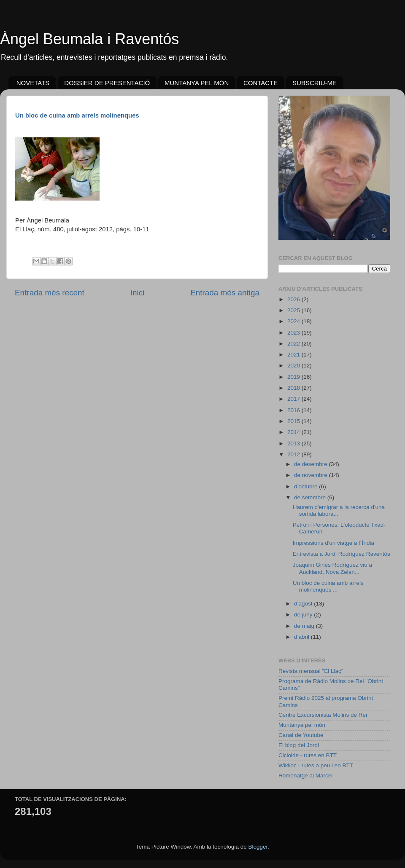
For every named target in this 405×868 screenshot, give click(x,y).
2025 (294, 310)
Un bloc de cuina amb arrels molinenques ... (328, 586)
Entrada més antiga (225, 293)
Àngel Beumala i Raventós (89, 39)
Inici (138, 293)
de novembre (312, 475)
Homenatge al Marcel (305, 776)
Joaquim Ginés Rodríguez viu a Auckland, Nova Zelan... (332, 568)
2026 (294, 299)
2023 (294, 333)
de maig (305, 626)
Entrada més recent (50, 293)
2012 (294, 454)
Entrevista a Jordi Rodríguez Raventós (342, 554)
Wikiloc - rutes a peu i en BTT (316, 765)
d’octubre (306, 486)
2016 (294, 410)
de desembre (312, 464)
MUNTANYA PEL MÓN (197, 83)
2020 (294, 366)
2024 (294, 321)
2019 (294, 377)
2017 (294, 399)
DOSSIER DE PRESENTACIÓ (107, 83)
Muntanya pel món (302, 725)
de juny (304, 615)
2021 (294, 355)
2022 (294, 344)
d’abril (302, 637)
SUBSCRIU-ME (315, 83)
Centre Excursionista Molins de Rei (323, 715)
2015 (294, 421)
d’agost (304, 604)
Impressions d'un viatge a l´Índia (333, 543)
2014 (294, 432)
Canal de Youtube (301, 735)
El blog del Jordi (299, 745)
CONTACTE (261, 83)
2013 (294, 443)
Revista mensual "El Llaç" (311, 671)
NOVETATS (33, 83)
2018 (294, 388)
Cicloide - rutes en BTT (308, 755)
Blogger (258, 847)
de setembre (311, 497)
